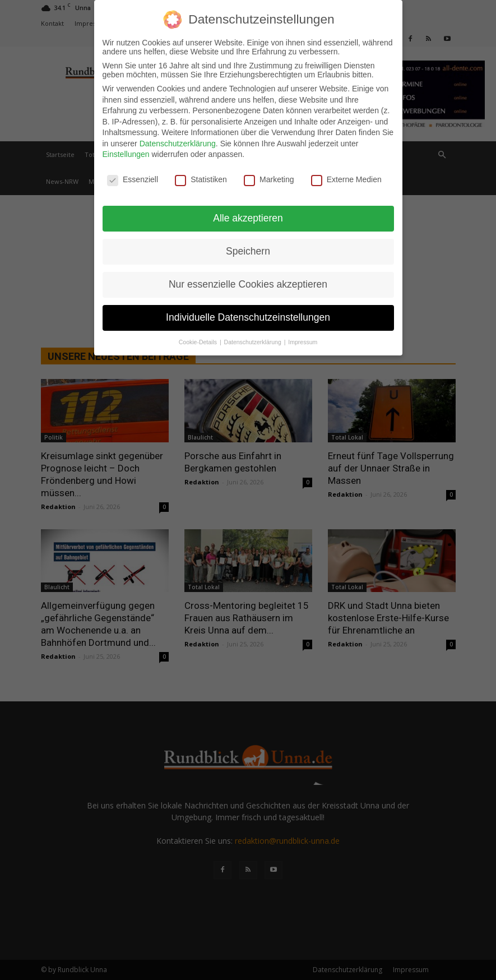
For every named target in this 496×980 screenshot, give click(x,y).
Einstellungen (126, 154)
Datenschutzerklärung (178, 144)
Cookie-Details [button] (199, 342)
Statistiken (201, 179)
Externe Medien (346, 179)
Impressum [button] (303, 342)
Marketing (269, 179)
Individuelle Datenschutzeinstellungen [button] (248, 317)
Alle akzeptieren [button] (248, 218)
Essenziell (133, 179)
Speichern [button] (248, 251)
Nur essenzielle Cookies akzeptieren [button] (248, 284)
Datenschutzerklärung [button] (254, 342)
